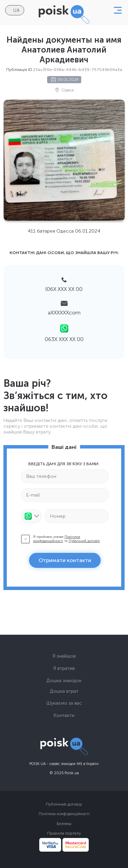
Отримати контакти (65, 560)
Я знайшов (64, 656)
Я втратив (64, 668)
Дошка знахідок (64, 681)
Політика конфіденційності (64, 814)
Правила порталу (64, 833)
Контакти (64, 715)
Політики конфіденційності (57, 539)
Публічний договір (84, 541)
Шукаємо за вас (64, 703)
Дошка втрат (64, 691)
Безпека (64, 824)
